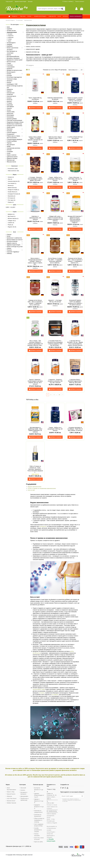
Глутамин (10, 34)
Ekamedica (12, 196)
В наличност (13, 169)
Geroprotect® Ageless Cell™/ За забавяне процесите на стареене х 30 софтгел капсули (75, 303)
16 (59, 395)
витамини (42, 693)
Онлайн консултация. (51, 840)
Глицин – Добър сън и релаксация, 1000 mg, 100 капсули (55, 179)
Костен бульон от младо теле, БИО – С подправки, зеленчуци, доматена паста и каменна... (55, 261)
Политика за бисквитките (38, 816)
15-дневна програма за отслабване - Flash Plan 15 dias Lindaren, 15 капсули (75, 429)
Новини (9, 248)
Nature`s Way (11, 792)
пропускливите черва (39, 690)
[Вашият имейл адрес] (70, 796)
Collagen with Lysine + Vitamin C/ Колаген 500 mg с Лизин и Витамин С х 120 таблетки (55, 219)
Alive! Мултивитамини (11, 789)
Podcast (9, 234)
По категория (15, 25)
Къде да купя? (9, 1)
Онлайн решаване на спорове (38, 830)
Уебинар (9, 253)
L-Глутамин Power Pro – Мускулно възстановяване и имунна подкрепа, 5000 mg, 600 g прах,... (55, 343)
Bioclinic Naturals (13, 218)
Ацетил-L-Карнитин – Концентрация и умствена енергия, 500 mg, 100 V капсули (35, 382)
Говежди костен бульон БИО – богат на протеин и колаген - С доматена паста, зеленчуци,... (35, 303)
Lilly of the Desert (12, 799)
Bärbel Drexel (12, 188)
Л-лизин (10, 39)
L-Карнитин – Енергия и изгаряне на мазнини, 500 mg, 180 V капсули (55, 381)
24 (82, 70)
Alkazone (9, 796)
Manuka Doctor (11, 801)
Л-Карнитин (10, 36)
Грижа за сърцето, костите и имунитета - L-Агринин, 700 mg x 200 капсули (75, 99)
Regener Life (12, 227)
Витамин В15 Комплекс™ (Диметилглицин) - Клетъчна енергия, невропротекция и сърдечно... (75, 219)
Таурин (9, 41)
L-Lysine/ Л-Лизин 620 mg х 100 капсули (75, 138)
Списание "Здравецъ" (13, 252)
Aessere (11, 177)
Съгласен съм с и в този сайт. (72, 800)
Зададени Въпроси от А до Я (39, 807)
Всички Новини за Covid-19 (15, 240)
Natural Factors (11, 794)
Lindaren (11, 223)
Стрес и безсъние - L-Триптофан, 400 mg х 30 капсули (75, 179)
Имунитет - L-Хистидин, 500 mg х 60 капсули (55, 301)
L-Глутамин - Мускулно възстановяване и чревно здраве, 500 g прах (35, 179)
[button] (15, 16)
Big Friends (12, 216)
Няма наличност (13, 171)
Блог (15, 232)
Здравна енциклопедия (21, 1)
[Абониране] (82, 796)
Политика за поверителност (38, 812)
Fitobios (11, 202)
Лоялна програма (37, 835)
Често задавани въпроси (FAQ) (39, 825)
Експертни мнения (12, 241)
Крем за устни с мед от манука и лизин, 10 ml (55, 138)
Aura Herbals (12, 183)
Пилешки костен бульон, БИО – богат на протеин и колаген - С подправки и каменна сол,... (75, 261)
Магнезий (23, 788)
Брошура (30, 1)
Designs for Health (13, 190)
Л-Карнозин (10, 37)
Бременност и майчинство (14, 238)
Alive (10, 179)
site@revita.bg (53, 811)
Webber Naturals (11, 803)
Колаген (23, 790)
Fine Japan (12, 200)
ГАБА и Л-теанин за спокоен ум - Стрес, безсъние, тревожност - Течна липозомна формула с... (35, 469)
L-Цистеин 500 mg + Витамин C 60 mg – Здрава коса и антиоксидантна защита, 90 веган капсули (75, 343)
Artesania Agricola (14, 181)
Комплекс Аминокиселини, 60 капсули (55, 99)
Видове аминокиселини (35, 487)
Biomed (11, 185)
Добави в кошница (35, 108)
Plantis (10, 225)
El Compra (11, 198)
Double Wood (12, 192)
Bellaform (11, 214)
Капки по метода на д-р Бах (15, 247)
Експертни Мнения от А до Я (39, 790)
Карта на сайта (38, 842)
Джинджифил (24, 796)
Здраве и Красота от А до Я (39, 801)
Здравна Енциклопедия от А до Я (39, 795)
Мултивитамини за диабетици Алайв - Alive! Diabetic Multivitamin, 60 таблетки (35, 430)
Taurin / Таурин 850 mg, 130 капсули (35, 99)
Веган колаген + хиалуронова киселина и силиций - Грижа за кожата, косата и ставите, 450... (35, 261)
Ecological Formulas (14, 194)
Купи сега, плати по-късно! (39, 839)
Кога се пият (31, 490)
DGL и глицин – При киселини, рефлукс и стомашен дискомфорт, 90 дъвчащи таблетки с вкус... (35, 343)
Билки (9, 236)
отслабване (55, 695)
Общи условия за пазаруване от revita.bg (39, 820)
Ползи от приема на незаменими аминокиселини (42, 489)
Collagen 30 (12, 221)
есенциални (43, 527)
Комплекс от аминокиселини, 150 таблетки (35, 218)
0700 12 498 (50, 803)
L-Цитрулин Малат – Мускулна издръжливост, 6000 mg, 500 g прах (75, 381)
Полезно (9, 250)
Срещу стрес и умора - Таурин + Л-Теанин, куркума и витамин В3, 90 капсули (35, 139)
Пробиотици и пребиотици (24, 800)
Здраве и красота (12, 243)
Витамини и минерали (24, 793)
